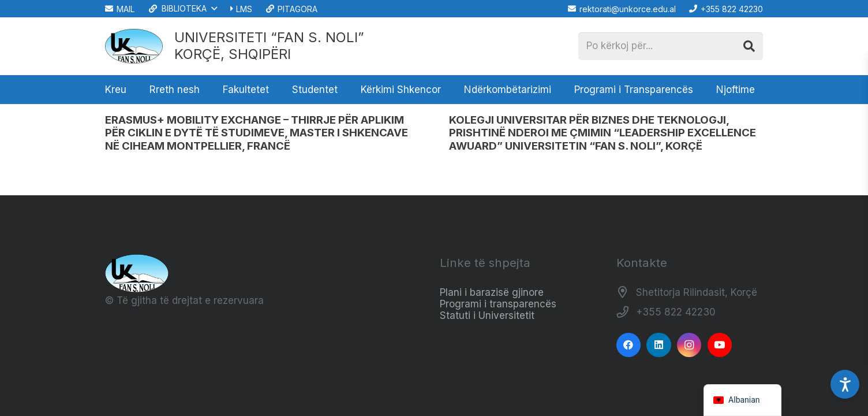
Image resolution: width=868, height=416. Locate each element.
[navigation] (742, 400)
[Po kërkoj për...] (671, 46)
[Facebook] (629, 345)
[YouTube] (720, 345)
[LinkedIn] (659, 345)
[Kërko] (749, 46)
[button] (182, 9)
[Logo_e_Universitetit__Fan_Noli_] (134, 46)
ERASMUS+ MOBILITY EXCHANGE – (257, 133)
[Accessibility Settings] (845, 384)
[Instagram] (689, 345)
